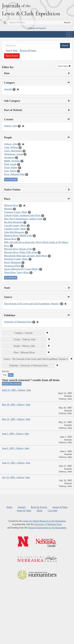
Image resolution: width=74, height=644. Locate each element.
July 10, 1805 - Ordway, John (16, 477)
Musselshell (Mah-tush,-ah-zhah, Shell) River (26, 256)
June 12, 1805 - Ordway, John (16, 463)
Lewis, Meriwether (13, 151)
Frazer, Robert (11, 167)
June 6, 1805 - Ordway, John (15, 448)
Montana (8, 209)
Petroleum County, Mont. (16, 259)
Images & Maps (60, 507)
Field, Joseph (10, 164)
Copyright (53, 511)
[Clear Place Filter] (24, 206)
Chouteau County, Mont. (16, 212)
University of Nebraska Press (18, 322)
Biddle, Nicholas (12, 161)
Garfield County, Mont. (15, 229)
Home (9, 507)
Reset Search (12, 56)
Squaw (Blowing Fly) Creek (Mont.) (21, 269)
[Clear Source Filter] (65, 304)
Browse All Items (28, 51)
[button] (47, 333)
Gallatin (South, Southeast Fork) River (22, 215)
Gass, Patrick (10, 171)
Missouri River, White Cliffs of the (21, 252)
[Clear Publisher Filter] (38, 322)
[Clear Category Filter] (18, 89)
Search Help (12, 51)
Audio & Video (24, 511)
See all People (11, 179)
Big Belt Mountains (13, 222)
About (39, 511)
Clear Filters (64, 66)
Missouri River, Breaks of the (18, 249)
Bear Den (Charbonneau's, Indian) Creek (23, 219)
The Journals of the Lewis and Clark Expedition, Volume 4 (32, 304)
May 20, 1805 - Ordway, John (16, 405)
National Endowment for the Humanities (47, 528)
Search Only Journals (12, 384)
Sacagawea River (12, 266)
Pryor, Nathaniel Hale (14, 174)
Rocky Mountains (13, 262)
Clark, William (11, 147)
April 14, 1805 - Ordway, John (16, 390)
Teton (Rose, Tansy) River (16, 272)
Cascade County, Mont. (15, 225)
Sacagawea (9, 157)
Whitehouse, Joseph (14, 154)
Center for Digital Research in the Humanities (44, 521)
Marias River (10, 239)
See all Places (11, 278)
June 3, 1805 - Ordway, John (15, 434)
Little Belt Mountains (14, 232)
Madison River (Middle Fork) (18, 236)
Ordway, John (11, 126)
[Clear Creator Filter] (23, 126)
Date (11, 375)
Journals (8, 89)
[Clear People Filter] (23, 144)
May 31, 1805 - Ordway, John (16, 419)
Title (5, 375)
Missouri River (11, 205)
